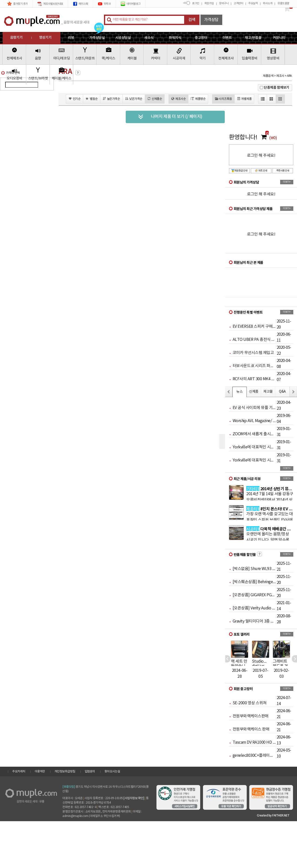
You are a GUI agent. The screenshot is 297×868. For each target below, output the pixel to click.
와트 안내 (261, 171)
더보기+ (287, 182)
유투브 (104, 4)
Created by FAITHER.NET (273, 815)
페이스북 (81, 4)
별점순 (92, 99)
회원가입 (209, 3)
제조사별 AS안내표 (50, 4)
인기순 (74, 99)
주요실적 (253, 3)
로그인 (196, 3)
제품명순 (198, 99)
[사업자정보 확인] (134, 798)
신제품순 (155, 99)
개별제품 (244, 99)
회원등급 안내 (239, 171)
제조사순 (179, 99)
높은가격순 (111, 99)
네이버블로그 (131, 4)
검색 (192, 20)
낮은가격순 (134, 99)
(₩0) (273, 138)
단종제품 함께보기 (277, 88)
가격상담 (211, 20)
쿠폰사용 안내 (283, 171)
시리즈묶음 (223, 99)
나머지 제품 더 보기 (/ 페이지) (170, 117)
